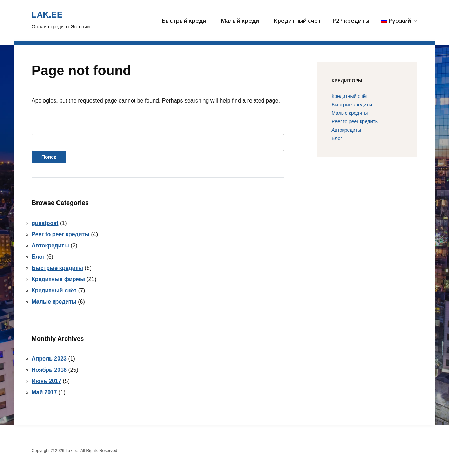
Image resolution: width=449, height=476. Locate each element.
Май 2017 (44, 392)
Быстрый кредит (186, 21)
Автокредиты (50, 246)
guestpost (45, 223)
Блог (38, 257)
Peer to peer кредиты (61, 234)
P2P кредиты (351, 21)
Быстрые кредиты (57, 268)
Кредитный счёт (298, 21)
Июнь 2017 (46, 381)
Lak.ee (47, 15)
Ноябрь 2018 (49, 370)
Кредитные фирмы (58, 279)
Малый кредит (242, 21)
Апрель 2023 (49, 359)
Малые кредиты (54, 302)
